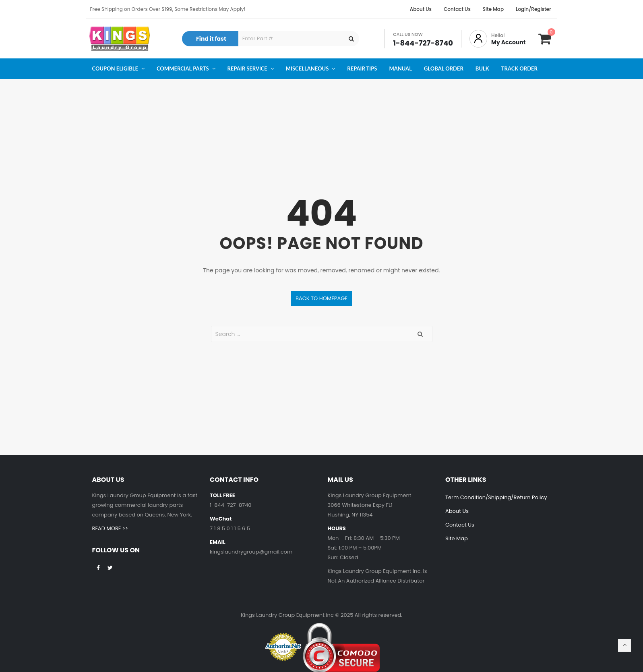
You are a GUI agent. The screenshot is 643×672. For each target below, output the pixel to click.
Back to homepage (321, 298)
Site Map (457, 538)
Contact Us (460, 525)
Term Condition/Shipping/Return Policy (496, 497)
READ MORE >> (110, 528)
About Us (457, 511)
